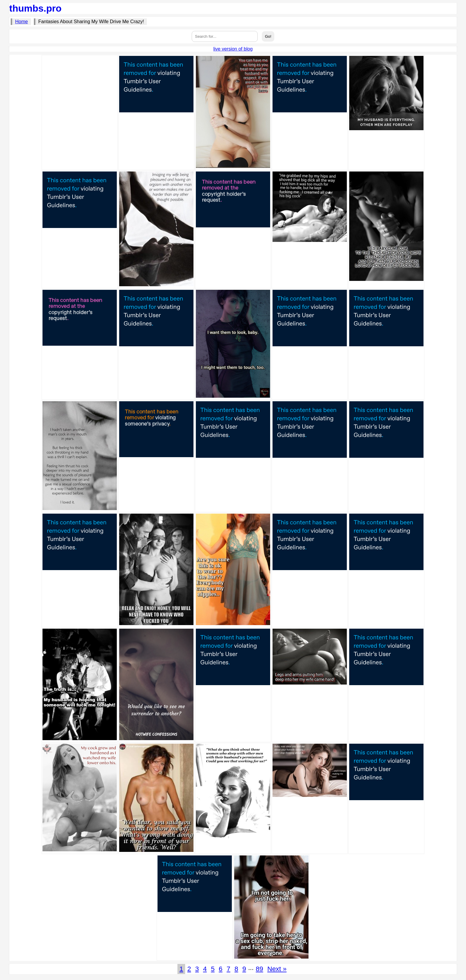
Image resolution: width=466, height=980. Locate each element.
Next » (277, 969)
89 (260, 969)
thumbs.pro (35, 8)
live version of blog (233, 49)
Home (22, 22)
